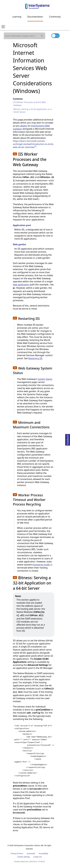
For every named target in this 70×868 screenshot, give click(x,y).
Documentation (35, 17)
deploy (24, 126)
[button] (15, 154)
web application (21, 285)
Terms (21, 853)
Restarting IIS (35, 358)
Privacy (13, 853)
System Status (45, 379)
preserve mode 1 (43, 565)
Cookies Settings (24, 857)
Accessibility (43, 853)
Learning (17, 17)
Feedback (68, 439)
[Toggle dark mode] (55, 36)
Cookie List (37, 857)
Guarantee (31, 853)
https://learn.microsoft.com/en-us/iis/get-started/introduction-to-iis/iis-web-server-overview (33, 144)
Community (55, 17)
